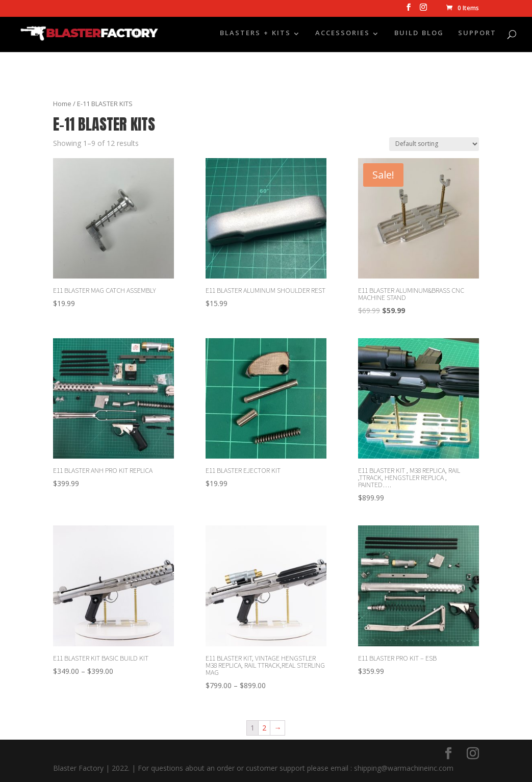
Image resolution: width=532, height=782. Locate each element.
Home (62, 104)
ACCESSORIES (343, 35)
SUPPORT (477, 35)
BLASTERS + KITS (255, 35)
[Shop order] (434, 144)
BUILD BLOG (419, 35)
